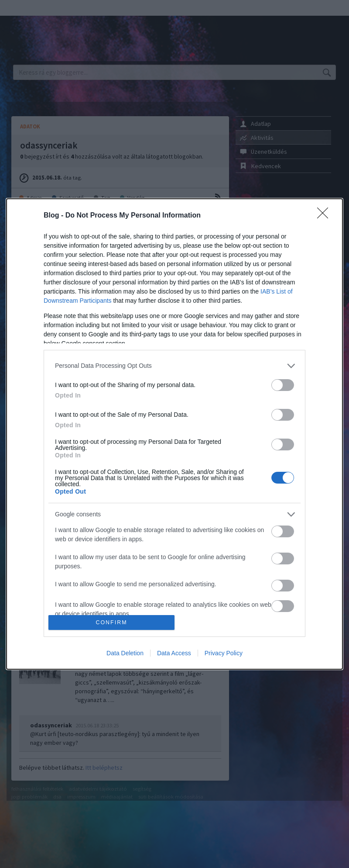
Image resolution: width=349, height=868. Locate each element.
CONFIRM (111, 623)
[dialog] (174, 434)
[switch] (283, 385)
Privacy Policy (224, 653)
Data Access (174, 653)
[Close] (325, 216)
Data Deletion (125, 653)
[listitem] (174, 366)
